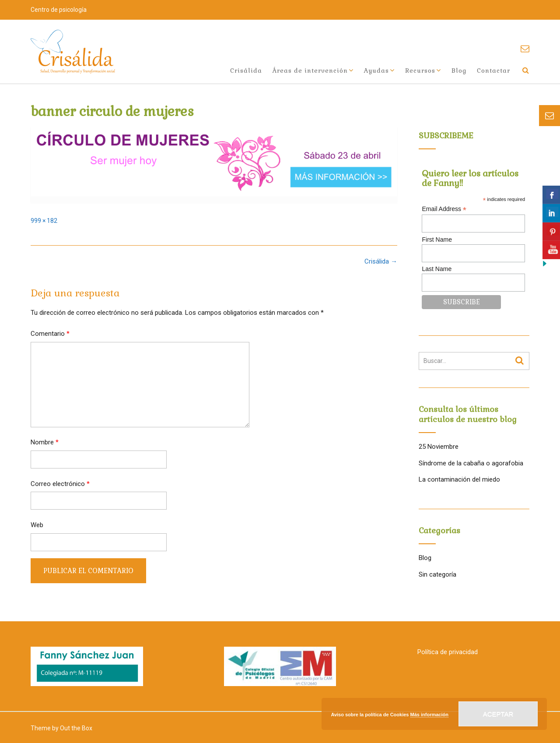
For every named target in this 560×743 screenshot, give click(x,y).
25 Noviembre (439, 447)
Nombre (45, 442)
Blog (459, 70)
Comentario (50, 334)
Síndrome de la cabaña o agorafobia (471, 463)
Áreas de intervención (310, 70)
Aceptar (498, 714)
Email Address (444, 209)
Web (37, 525)
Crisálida (246, 70)
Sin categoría (437, 574)
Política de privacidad (448, 652)
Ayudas (376, 70)
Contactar (493, 70)
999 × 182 (44, 221)
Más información (429, 715)
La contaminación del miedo (459, 479)
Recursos (420, 70)
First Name (437, 239)
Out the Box (76, 728)
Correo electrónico (60, 484)
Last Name (437, 269)
